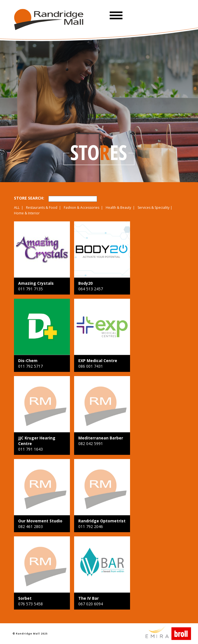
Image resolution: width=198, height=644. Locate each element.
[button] (116, 15)
